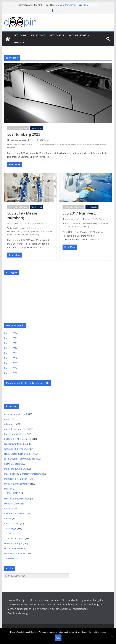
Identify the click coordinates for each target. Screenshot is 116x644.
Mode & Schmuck (13, 504)
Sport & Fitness (12, 524)
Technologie (37, 128)
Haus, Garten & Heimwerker (18, 454)
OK (58, 638)
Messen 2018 (11, 358)
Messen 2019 (11, 353)
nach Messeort (77, 35)
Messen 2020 (11, 348)
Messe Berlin (14, 493)
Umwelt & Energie (13, 543)
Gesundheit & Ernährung (17, 449)
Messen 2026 (57, 35)
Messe (33, 140)
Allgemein (9, 424)
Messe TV (19, 42)
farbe (64, 144)
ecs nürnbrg (36, 144)
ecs (20, 144)
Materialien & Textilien (18, 128)
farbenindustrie (74, 144)
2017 (67, 223)
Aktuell (8, 419)
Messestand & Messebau (17, 499)
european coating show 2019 (40, 231)
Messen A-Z (20, 35)
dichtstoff (14, 144)
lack (23, 235)
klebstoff (85, 144)
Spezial (8, 519)
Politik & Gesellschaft (15, 514)
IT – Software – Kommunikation (20, 459)
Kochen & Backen (13, 464)
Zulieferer (9, 558)
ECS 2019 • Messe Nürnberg (22, 215)
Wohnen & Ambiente (15, 553)
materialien (95, 144)
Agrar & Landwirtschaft (16, 414)
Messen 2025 (38, 35)
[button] (88, 35)
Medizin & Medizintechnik (17, 484)
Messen (8, 489)
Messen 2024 (11, 333)
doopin (33, 223)
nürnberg (11, 148)
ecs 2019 (26, 228)
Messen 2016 (11, 368)
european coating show (52, 144)
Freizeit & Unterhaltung (16, 444)
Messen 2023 (11, 338)
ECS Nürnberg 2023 (24, 134)
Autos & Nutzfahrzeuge (16, 429)
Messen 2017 (11, 363)
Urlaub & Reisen (12, 548)
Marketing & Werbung (15, 469)
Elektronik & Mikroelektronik (18, 439)
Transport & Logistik (14, 538)
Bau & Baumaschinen (15, 434)
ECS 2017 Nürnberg (79, 213)
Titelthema (10, 533)
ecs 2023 (26, 144)
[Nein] (112, 636)
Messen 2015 (11, 373)
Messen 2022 (11, 343)
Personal (9, 509)
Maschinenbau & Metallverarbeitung (23, 474)
